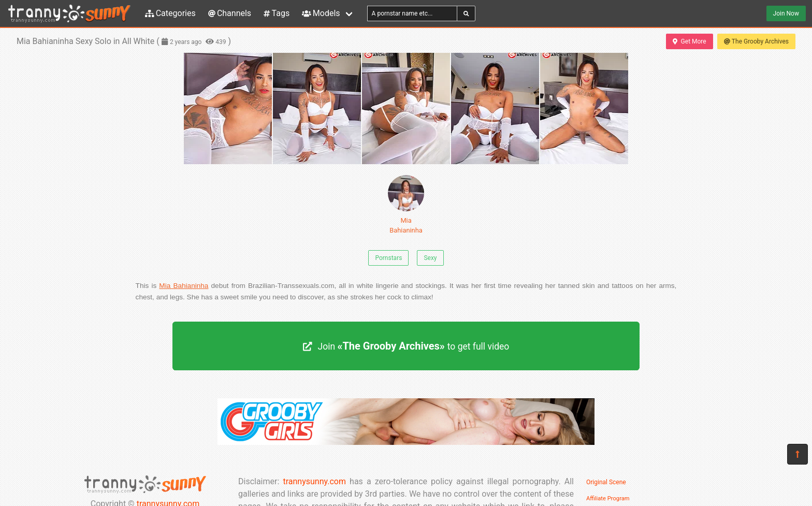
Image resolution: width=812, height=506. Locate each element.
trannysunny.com (314, 481)
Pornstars (388, 258)
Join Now (786, 13)
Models (321, 13)
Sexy (430, 258)
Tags (277, 13)
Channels (230, 13)
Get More (689, 41)
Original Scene (606, 482)
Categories (170, 13)
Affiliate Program (608, 498)
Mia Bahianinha (406, 205)
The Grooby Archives (756, 41)
